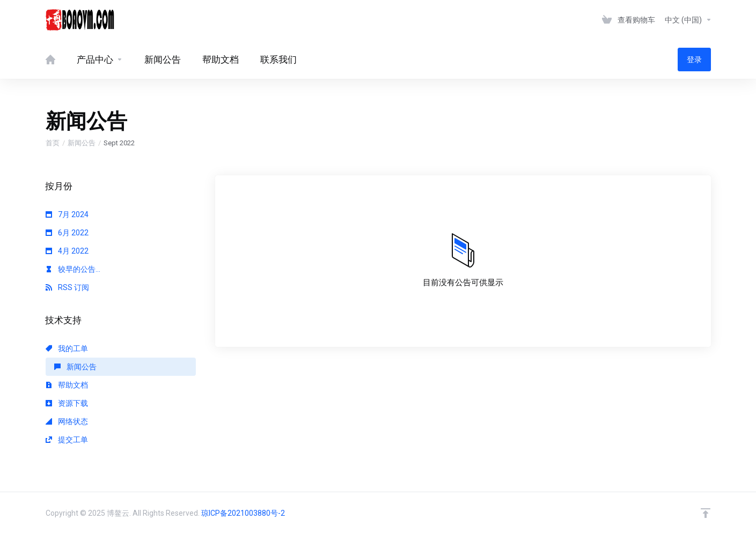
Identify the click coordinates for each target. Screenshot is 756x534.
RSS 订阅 (67, 287)
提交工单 (67, 440)
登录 (694, 60)
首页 (53, 143)
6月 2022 (67, 233)
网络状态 (67, 421)
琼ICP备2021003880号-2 (243, 513)
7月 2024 (67, 214)
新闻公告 (82, 143)
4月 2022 (67, 251)
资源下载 (67, 403)
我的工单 (67, 348)
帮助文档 (67, 385)
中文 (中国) (688, 20)
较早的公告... (73, 269)
